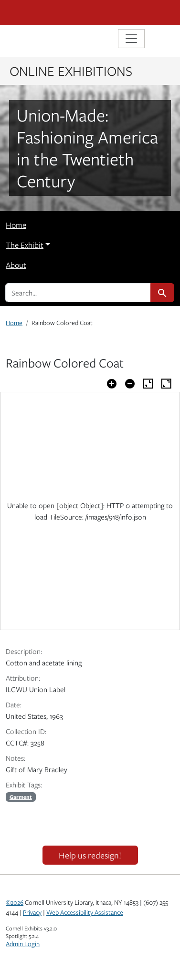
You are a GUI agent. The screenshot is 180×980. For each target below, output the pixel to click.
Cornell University (53, 13)
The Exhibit (25, 245)
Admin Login (23, 944)
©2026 (15, 902)
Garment (21, 797)
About (16, 265)
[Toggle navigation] (131, 39)
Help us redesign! (90, 855)
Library (34, 40)
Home (16, 225)
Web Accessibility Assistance (85, 912)
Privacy (32, 912)
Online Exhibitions (71, 71)
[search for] (78, 293)
